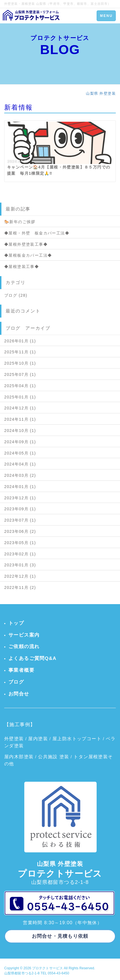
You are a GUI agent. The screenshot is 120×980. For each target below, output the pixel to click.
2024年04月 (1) (20, 464)
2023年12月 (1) (20, 498)
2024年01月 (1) (20, 487)
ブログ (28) (16, 295)
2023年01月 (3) (20, 565)
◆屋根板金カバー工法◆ (28, 255)
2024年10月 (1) (20, 431)
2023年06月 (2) (20, 531)
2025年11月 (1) (20, 352)
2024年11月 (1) (20, 419)
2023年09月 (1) (20, 509)
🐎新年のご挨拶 (20, 222)
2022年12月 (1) (20, 576)
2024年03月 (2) (20, 475)
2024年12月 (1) (20, 408)
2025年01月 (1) (20, 397)
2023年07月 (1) (20, 520)
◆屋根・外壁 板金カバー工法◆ (37, 233)
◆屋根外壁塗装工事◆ (26, 244)
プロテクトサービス (47, 968)
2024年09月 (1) (20, 442)
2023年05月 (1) (20, 543)
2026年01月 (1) (20, 341)
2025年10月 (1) (20, 363)
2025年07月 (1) (20, 374)
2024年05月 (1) (20, 453)
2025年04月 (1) (20, 386)
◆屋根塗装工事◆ (22, 267)
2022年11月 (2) (20, 587)
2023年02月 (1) (20, 554)
